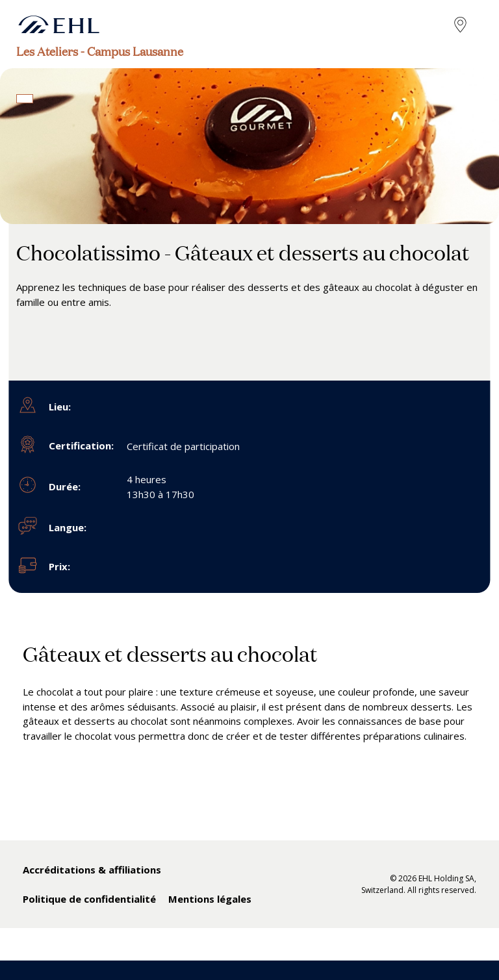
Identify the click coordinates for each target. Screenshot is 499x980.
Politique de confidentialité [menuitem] (89, 899)
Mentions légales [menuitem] (210, 899)
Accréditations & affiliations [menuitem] (92, 870)
